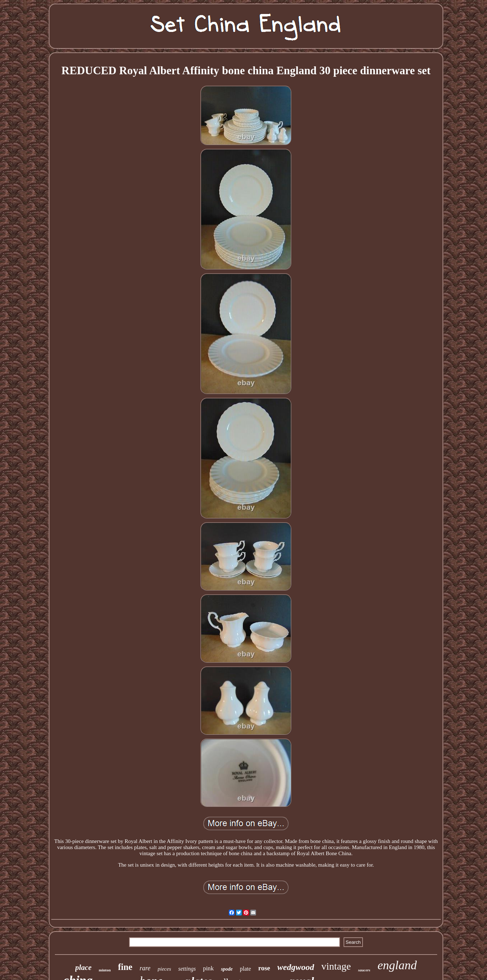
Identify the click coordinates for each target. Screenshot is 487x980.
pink (208, 968)
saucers (364, 970)
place (83, 967)
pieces (164, 969)
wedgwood (296, 967)
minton (105, 970)
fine (125, 967)
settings (187, 969)
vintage (336, 966)
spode (227, 969)
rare (145, 968)
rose (264, 968)
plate (245, 969)
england (397, 965)
